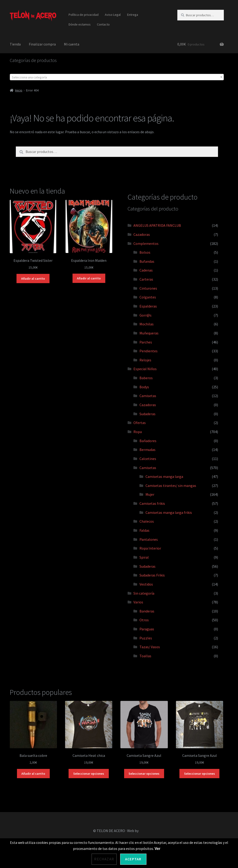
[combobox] (117, 77)
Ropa (138, 432)
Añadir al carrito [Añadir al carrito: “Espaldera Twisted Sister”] (33, 279)
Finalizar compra (42, 44)
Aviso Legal (113, 15)
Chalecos (147, 521)
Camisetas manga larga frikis (169, 512)
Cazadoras (142, 234)
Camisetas (148, 396)
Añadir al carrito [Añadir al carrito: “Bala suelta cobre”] (33, 774)
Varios (138, 602)
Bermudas (147, 450)
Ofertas (140, 423)
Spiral (144, 557)
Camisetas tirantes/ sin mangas (171, 486)
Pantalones (149, 539)
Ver (157, 849)
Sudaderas (147, 414)
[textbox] (117, 77)
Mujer (150, 494)
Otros (144, 620)
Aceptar (133, 859)
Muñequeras (149, 333)
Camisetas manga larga (164, 476)
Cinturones (148, 288)
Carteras (146, 279)
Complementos (146, 243)
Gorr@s (145, 315)
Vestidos (146, 584)
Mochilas (147, 324)
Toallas (145, 656)
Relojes (145, 360)
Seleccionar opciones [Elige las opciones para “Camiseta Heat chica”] (89, 774)
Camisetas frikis (152, 503)
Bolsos (145, 252)
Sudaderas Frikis (152, 575)
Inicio (19, 90)
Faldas (144, 530)
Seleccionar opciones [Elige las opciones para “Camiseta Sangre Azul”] (144, 774)
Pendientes (149, 351)
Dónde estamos (80, 24)
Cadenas (146, 270)
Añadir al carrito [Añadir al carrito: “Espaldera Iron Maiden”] (89, 278)
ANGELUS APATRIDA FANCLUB (157, 225)
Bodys (144, 387)
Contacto (103, 24)
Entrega (133, 15)
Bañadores (148, 441)
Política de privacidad (84, 15)
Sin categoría (144, 593)
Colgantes (148, 297)
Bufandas (147, 261)
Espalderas (148, 306)
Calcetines (148, 459)
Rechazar (104, 859)
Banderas (147, 611)
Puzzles (146, 638)
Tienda (15, 44)
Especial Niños (145, 369)
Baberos (146, 378)
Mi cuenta (72, 44)
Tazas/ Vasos (150, 647)
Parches (146, 342)
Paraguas (147, 629)
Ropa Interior (150, 548)
